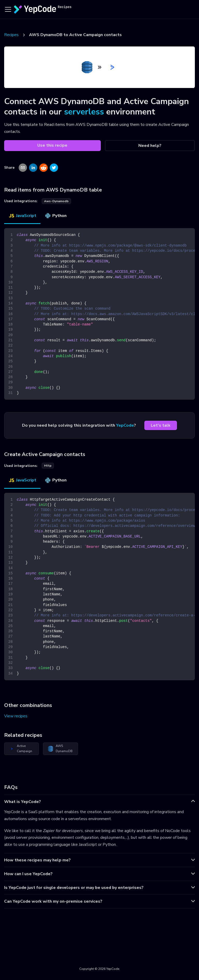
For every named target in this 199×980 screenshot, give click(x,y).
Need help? (150, 146)
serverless (84, 112)
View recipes (16, 716)
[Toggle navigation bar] (8, 9)
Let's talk (161, 425)
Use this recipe (52, 145)
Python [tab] (56, 216)
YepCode (125, 425)
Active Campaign (20, 748)
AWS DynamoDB (60, 748)
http (48, 466)
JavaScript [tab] (22, 216)
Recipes (11, 35)
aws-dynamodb (56, 201)
